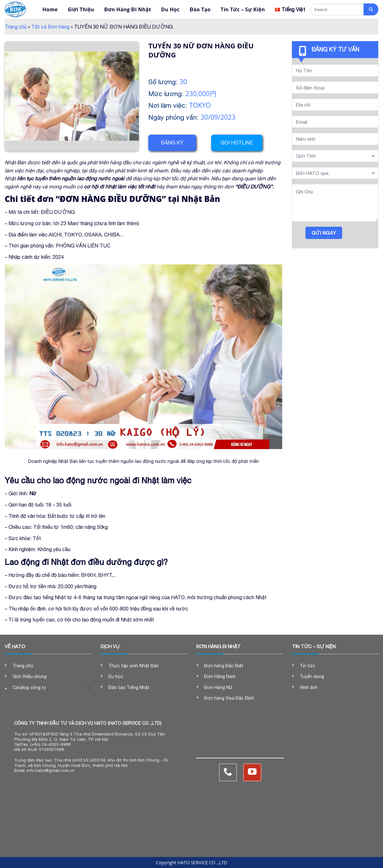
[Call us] (228, 772)
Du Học (170, 9)
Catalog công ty (29, 687)
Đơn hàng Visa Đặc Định (229, 698)
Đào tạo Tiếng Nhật (129, 687)
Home (50, 9)
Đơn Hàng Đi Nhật (128, 9)
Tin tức (307, 666)
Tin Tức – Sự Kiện (243, 9)
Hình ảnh (309, 687)
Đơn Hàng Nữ (218, 687)
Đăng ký (172, 143)
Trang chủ (16, 27)
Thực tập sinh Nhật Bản (134, 666)
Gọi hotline (237, 143)
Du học (116, 676)
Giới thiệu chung (30, 676)
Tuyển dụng (312, 676)
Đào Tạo (200, 9)
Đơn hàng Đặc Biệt (224, 666)
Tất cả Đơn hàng (50, 27)
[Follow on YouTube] (252, 772)
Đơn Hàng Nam (220, 676)
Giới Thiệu (81, 9)
